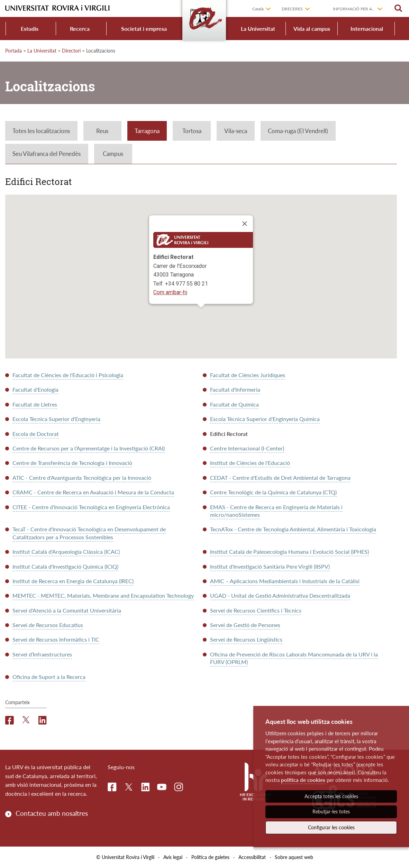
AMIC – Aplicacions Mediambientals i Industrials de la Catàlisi (285, 581)
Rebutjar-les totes (331, 811)
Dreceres (292, 9)
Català (258, 9)
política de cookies (303, 780)
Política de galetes (210, 857)
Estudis (30, 29)
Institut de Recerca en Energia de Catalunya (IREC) (73, 581)
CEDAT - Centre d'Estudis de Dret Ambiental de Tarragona (280, 478)
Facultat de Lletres (35, 404)
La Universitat (258, 29)
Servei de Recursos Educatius (48, 625)
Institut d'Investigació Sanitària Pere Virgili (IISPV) (270, 566)
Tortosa (192, 131)
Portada (13, 51)
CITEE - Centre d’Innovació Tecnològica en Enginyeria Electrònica (91, 507)
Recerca (80, 29)
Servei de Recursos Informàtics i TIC (56, 639)
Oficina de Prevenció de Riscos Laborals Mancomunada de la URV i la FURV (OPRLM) (294, 658)
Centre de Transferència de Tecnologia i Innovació (72, 463)
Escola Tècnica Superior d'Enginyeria (56, 419)
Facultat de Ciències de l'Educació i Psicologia (68, 375)
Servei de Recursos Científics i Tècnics (256, 610)
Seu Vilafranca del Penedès (47, 154)
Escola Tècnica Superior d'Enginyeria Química (265, 419)
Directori (71, 51)
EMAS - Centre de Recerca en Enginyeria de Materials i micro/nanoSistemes (276, 511)
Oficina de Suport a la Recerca (49, 677)
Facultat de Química (234, 404)
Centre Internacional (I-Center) (247, 448)
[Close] (245, 224)
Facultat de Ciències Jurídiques (248, 375)
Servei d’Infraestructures (42, 654)
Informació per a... (354, 9)
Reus (102, 131)
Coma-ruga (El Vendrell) (298, 131)
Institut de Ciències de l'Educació (250, 463)
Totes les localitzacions (41, 131)
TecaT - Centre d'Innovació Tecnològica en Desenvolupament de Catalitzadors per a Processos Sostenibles (89, 533)
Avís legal (173, 857)
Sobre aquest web (294, 857)
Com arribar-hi (170, 292)
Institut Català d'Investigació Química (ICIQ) (65, 566)
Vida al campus (312, 29)
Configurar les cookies (331, 827)
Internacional (367, 29)
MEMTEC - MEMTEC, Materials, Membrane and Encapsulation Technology (103, 595)
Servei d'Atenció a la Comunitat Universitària (67, 610)
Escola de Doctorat (36, 434)
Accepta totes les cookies (331, 796)
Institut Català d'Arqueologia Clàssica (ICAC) (66, 552)
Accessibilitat (252, 857)
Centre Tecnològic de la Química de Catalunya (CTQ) (273, 492)
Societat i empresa (144, 29)
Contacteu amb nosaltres (52, 813)
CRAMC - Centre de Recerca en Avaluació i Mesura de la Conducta (93, 492)
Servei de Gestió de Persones (245, 625)
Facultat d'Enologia (35, 389)
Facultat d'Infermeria (235, 389)
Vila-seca (236, 131)
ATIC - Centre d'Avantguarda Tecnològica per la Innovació (82, 478)
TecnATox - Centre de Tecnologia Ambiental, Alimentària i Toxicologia (293, 529)
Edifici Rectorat (229, 434)
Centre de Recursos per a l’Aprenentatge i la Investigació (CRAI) (89, 448)
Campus (113, 154)
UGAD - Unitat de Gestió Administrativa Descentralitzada (280, 595)
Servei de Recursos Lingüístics (246, 639)
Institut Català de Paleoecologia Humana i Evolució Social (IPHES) (289, 552)
